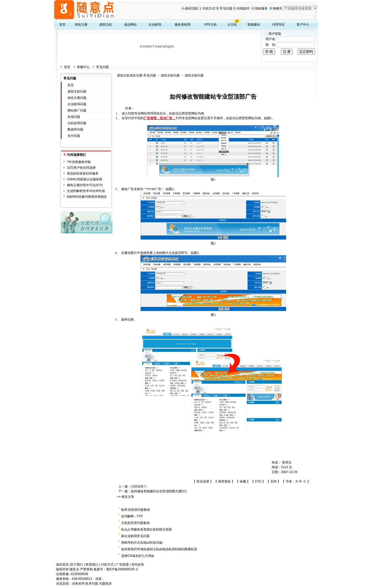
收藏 (243, 481)
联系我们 (92, 565)
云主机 (232, 25)
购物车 (278, 8)
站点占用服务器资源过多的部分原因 (146, 529)
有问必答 (138, 565)
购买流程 (192, 8)
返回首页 (62, 565)
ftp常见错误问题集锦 (136, 510)
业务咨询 (78, 584)
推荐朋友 (224, 481)
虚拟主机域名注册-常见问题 (136, 75)
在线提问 (243, 8)
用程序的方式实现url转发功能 (142, 543)
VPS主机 (211, 25)
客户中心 (303, 25)
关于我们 (77, 565)
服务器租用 (183, 25)
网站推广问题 (77, 110)
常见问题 (226, 8)
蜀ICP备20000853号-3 (122, 569)
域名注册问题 (77, 98)
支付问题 (74, 136)
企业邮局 (155, 25)
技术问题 (92, 584)
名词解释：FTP (132, 516)
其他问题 (74, 117)
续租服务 (261, 8)
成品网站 (130, 25)
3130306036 (79, 574)
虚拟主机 (106, 25)
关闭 (273, 481)
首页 (62, 25)
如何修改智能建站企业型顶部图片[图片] (159, 491)
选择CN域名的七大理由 (138, 556)
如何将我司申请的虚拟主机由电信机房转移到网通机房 (159, 549)
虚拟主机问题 (77, 91)
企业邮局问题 (77, 104)
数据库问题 (75, 129)
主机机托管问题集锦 (135, 523)
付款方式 (209, 8)
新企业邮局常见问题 (135, 536)
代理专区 (278, 25)
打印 (258, 481)
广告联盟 (123, 565)
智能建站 (254, 25)
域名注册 (81, 25)
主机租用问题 (77, 123)
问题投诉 (105, 584)
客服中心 (83, 67)
